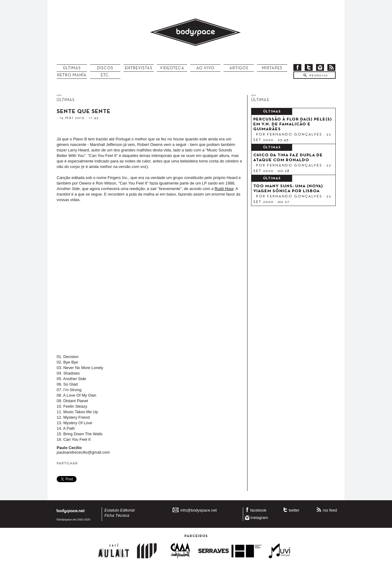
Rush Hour (224, 189)
